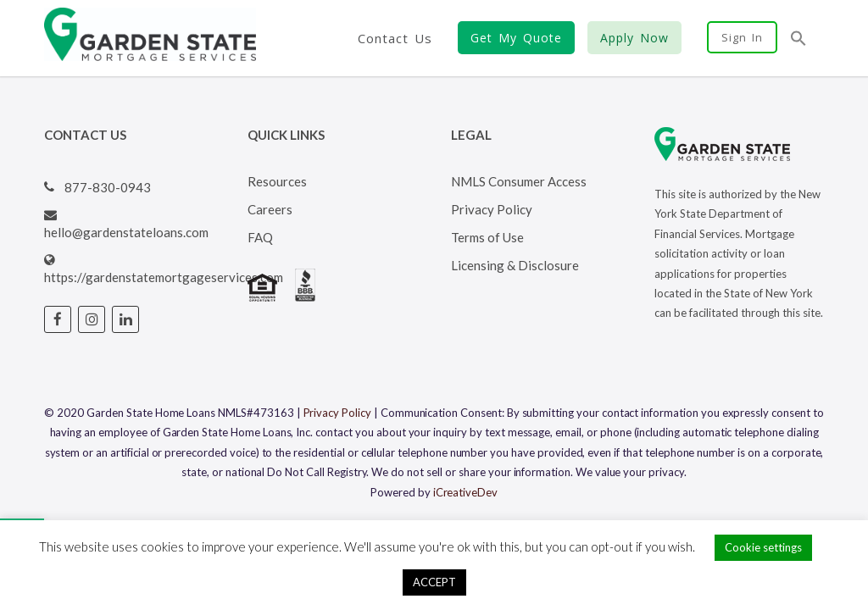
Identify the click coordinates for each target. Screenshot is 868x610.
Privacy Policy (492, 209)
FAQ (260, 237)
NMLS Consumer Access (519, 181)
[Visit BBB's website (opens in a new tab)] (305, 297)
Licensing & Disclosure (515, 265)
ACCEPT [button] (434, 582)
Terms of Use (487, 237)
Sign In (742, 37)
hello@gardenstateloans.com (126, 232)
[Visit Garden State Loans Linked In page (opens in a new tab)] (125, 319)
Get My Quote (516, 38)
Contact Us (395, 38)
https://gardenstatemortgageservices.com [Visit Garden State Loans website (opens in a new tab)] (164, 277)
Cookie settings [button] (763, 547)
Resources (277, 181)
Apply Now (634, 38)
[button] (798, 40)
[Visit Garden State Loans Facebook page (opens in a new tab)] (58, 319)
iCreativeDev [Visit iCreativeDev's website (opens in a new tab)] (465, 492)
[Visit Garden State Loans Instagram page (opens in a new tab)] (92, 319)
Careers (270, 209)
